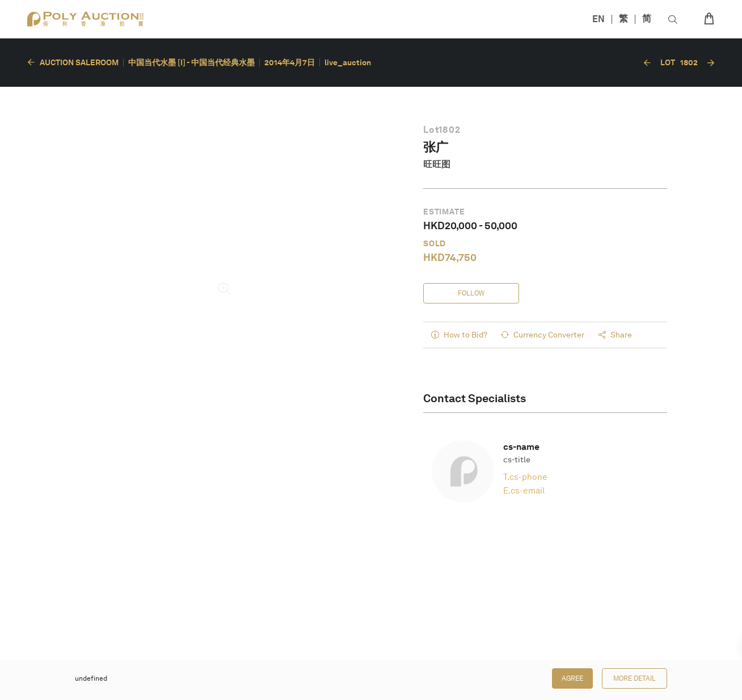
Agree (572, 678)
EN (598, 19)
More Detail (635, 678)
